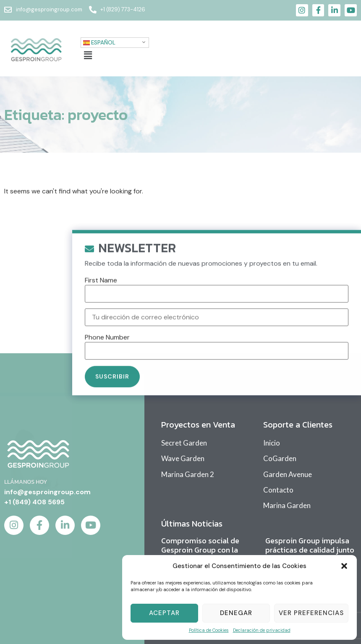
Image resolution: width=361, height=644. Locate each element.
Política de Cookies (209, 630)
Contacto (278, 490)
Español (99, 43)
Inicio (272, 443)
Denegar (236, 613)
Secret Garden (184, 443)
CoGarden (280, 458)
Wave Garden (183, 458)
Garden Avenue (288, 474)
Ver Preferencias (311, 613)
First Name (101, 289)
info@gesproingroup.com (47, 492)
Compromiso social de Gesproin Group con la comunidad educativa (200, 550)
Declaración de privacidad (262, 630)
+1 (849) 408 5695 (34, 502)
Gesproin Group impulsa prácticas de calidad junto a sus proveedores (310, 550)
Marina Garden (287, 505)
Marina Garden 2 (188, 474)
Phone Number (107, 346)
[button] (344, 566)
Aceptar (164, 613)
